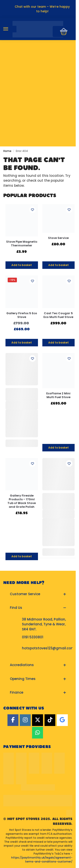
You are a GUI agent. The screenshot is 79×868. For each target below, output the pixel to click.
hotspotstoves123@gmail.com (48, 648)
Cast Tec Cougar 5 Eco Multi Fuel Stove (58, 315)
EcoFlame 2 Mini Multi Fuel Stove (58, 395)
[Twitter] (38, 720)
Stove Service (58, 238)
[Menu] (10, 29)
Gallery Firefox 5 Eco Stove (22, 315)
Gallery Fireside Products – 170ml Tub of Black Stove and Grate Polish (22, 501)
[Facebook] (13, 720)
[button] (38, 594)
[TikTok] (50, 720)
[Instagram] (25, 720)
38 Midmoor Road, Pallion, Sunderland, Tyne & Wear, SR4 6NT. (44, 624)
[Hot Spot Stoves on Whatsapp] (38, 733)
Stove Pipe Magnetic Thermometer (22, 244)
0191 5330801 (33, 637)
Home (7, 151)
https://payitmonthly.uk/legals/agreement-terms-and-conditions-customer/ (42, 860)
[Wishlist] (32, 210)
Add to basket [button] (22, 265)
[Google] (62, 720)
